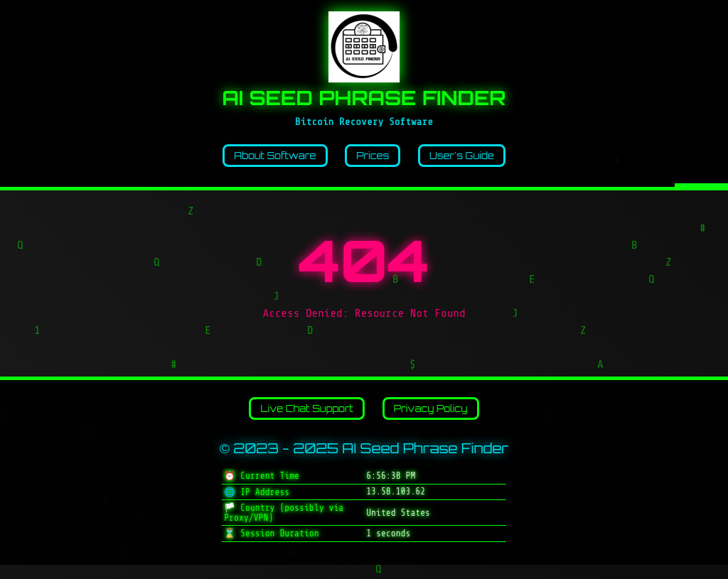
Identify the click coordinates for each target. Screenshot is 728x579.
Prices (375, 159)
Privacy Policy (444, 419)
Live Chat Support (296, 419)
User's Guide (479, 159)
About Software (260, 159)
